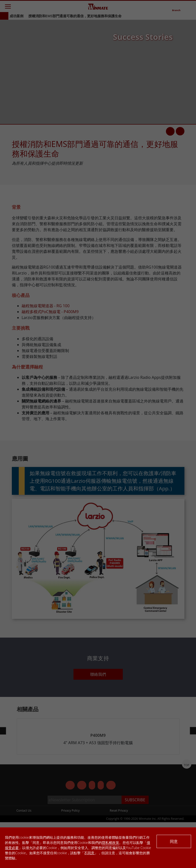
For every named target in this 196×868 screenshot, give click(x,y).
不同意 (89, 853)
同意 (174, 841)
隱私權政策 (110, 843)
